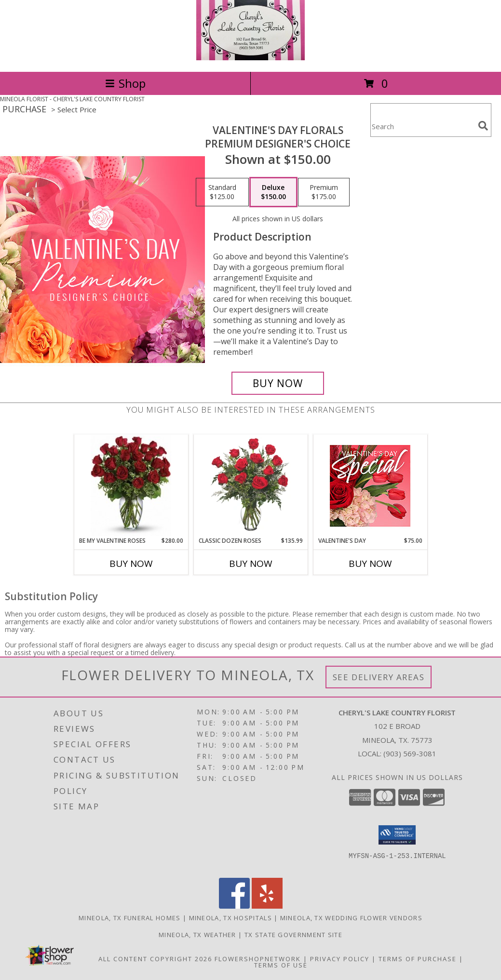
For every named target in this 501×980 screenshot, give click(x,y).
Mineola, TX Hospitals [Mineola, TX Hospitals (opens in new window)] (230, 918)
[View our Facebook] (234, 906)
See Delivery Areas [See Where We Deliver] (379, 677)
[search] (483, 126)
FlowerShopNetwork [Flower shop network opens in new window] (258, 959)
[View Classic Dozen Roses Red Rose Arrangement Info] (250, 485)
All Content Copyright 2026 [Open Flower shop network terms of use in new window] (155, 959)
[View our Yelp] (267, 906)
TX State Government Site (293, 935)
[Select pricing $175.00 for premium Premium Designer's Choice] (324, 192)
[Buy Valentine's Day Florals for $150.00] (278, 383)
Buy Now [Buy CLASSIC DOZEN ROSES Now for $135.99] (251, 564)
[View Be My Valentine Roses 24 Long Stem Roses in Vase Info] (131, 486)
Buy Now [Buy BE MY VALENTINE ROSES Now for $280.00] (131, 564)
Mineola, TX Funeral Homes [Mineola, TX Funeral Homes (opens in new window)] (130, 918)
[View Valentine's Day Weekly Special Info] (370, 486)
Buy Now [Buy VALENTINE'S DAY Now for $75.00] (370, 564)
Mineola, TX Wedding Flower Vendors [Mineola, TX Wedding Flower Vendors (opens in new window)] (351, 918)
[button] (397, 835)
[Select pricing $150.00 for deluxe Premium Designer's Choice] (273, 192)
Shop (125, 83)
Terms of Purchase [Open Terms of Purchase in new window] (418, 959)
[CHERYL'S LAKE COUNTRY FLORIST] (251, 58)
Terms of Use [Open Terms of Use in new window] (281, 965)
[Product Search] (422, 126)
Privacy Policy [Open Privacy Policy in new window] (340, 959)
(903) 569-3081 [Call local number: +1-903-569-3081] (410, 753)
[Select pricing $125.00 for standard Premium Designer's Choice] (222, 192)
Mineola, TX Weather (197, 935)
